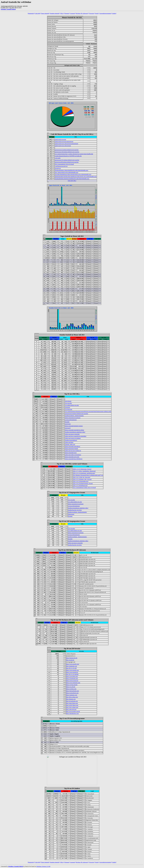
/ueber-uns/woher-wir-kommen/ (73, 455)
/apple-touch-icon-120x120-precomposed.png (66, 144)
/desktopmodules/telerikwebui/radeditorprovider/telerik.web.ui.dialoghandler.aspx (76, 176)
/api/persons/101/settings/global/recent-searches (67, 160)
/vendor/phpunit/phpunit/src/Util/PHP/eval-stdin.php (68, 156)
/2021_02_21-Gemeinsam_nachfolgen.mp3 (84, 473)
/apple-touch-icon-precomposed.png (64, 141)
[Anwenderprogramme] (105, 13)
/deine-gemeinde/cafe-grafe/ (72, 457)
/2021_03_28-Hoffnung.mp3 (80, 485)
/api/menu (67, 407)
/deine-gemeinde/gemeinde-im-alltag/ (74, 430)
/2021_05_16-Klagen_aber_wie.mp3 (82, 479)
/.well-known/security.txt (61, 166)
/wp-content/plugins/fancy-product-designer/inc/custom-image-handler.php (74, 154)
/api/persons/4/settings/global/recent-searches (76, 414)
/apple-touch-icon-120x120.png (63, 146)
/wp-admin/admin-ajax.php (72, 405)
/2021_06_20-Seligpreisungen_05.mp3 (83, 483)
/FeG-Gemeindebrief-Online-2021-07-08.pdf (84, 488)
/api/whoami (68, 401)
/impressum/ (71, 514)
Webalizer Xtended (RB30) (8, 9)
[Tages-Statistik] (45, 13)
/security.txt (58, 168)
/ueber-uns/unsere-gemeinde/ (72, 434)
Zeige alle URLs (72, 181)
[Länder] (114, 13)
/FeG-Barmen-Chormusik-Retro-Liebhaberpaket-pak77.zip (88, 475)
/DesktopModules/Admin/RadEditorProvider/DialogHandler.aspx (72, 170)
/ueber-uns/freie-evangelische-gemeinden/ (76, 436)
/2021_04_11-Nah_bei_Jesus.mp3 (82, 477)
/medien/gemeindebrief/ (71, 440)
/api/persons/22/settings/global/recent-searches (67, 150)
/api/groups (68, 424)
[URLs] (62, 13)
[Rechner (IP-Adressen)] (82, 13)
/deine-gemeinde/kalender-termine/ (74, 426)
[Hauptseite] (31, 13)
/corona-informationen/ (71, 420)
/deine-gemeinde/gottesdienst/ (73, 446)
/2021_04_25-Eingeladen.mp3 (81, 481)
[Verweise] (92, 13)
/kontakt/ (67, 422)
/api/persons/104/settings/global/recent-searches (67, 152)
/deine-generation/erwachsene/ (73, 418)
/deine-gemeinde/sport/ (71, 453)
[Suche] (97, 13)
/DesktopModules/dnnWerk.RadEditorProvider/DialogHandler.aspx (72, 179)
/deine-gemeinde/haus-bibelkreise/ (74, 459)
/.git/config (58, 158)
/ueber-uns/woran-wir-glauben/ (73, 438)
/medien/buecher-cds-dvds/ (75, 510)
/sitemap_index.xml (70, 444)
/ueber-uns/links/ (69, 442)
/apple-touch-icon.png (60, 139)
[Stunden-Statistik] (55, 13)
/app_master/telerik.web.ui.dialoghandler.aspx (67, 172)
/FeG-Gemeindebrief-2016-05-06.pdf (64, 164)
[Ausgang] (72, 13)
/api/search (68, 428)
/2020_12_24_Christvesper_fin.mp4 (82, 469)
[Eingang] (67, 13)
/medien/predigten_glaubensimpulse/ (74, 416)
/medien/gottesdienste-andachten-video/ (75, 432)
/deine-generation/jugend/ (71, 449)
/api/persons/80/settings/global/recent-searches (67, 162)
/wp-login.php (68, 409)
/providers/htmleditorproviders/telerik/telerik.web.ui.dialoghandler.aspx (73, 174)
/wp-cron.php (68, 403)
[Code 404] (37, 13)
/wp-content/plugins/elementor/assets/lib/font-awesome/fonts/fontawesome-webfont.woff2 (88, 411)
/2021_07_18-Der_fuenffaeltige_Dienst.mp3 (84, 471)
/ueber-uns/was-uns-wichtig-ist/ (73, 451)
